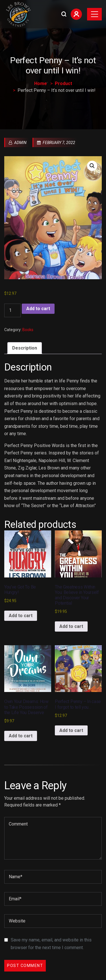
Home (41, 83)
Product (63, 83)
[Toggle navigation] (94, 14)
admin (18, 143)
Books (28, 330)
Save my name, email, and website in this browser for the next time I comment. (51, 944)
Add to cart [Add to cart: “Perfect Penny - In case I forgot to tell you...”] (71, 730)
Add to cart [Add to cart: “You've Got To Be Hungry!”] (21, 616)
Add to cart (38, 309)
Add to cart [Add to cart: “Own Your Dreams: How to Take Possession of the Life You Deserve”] (21, 736)
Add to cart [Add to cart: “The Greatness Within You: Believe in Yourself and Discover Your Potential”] (71, 626)
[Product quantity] (12, 310)
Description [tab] (25, 348)
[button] (92, 166)
